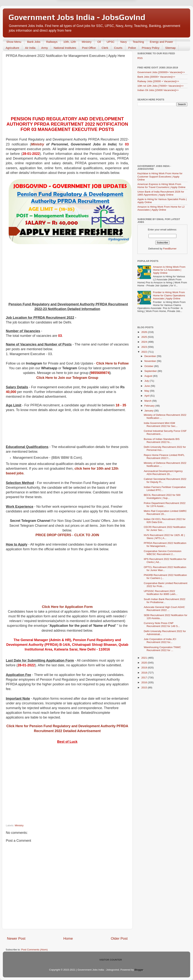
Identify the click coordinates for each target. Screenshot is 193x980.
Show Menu (14, 42)
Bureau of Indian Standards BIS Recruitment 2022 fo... (162, 441)
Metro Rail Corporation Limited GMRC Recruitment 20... (165, 513)
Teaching (138, 42)
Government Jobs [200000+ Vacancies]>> (161, 72)
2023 (145, 347)
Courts (118, 48)
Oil (99, 42)
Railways (52, 42)
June (147, 386)
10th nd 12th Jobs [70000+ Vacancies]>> (160, 86)
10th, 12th (70, 42)
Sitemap (170, 48)
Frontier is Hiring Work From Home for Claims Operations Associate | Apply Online (169, 295)
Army (45, 48)
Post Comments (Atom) (34, 950)
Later (78, 20)
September (151, 371)
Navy (123, 42)
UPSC (111, 42)
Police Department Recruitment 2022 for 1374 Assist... (165, 505)
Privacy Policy (150, 48)
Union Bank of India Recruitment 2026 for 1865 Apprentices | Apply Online (161, 193)
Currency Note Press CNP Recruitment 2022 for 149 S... (162, 625)
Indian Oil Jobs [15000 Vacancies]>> (158, 90)
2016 (145, 682)
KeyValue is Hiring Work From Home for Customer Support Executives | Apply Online (160, 176)
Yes (116, 20)
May (147, 391)
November (151, 361)
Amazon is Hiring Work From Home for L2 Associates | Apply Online (161, 208)
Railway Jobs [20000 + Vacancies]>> (158, 81)
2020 (145, 663)
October (149, 366)
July (147, 381)
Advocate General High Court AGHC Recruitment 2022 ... (164, 609)
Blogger (139, 970)
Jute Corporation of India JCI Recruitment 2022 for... (160, 641)
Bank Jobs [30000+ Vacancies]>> (156, 77)
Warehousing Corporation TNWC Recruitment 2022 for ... (162, 649)
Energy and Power (161, 42)
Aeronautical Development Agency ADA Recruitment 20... (163, 473)
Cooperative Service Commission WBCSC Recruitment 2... (163, 553)
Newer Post (16, 938)
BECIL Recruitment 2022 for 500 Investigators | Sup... (162, 496)
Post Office (89, 48)
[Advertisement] (67, 88)
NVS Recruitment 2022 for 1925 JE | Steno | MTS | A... (164, 537)
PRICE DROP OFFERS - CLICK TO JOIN (67, 535)
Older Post (119, 938)
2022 (145, 352)
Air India (30, 48)
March (148, 401)
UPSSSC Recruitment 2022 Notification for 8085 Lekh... (161, 593)
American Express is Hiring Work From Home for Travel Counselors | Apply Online (161, 186)
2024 (145, 342)
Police (132, 48)
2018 (145, 673)
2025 (145, 337)
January (149, 411)
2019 (145, 668)
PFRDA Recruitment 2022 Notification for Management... (165, 545)
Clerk (105, 48)
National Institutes (65, 48)
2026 (145, 332)
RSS (140, 58)
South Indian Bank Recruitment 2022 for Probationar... (165, 601)
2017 (145, 678)
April (147, 396)
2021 (145, 658)
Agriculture (12, 48)
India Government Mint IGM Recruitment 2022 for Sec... (161, 425)
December (151, 356)
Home (68, 938)
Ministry (87, 42)
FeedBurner (170, 249)
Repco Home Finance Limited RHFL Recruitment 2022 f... (164, 457)
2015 (145, 688)
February (150, 406)
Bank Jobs (34, 42)
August (149, 376)
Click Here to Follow (113, 363)
